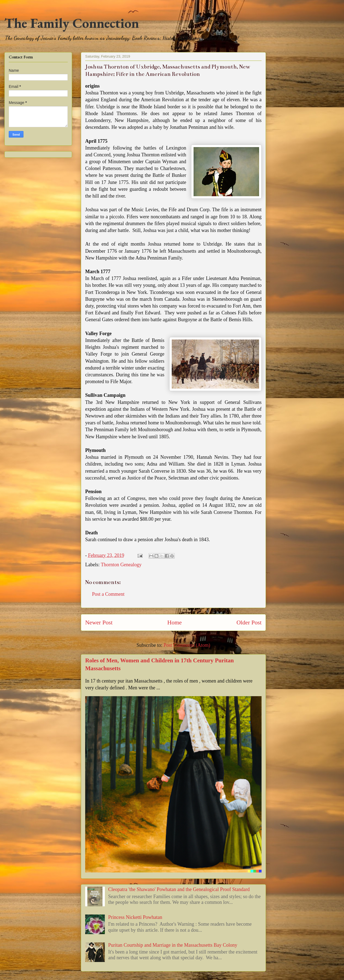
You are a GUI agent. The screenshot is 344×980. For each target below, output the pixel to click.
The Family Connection (72, 23)
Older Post (249, 622)
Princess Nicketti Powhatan (135, 917)
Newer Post (99, 622)
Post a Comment (108, 594)
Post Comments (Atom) (187, 645)
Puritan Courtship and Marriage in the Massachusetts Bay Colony (173, 945)
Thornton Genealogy (121, 565)
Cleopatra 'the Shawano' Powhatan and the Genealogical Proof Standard (179, 889)
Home (175, 622)
